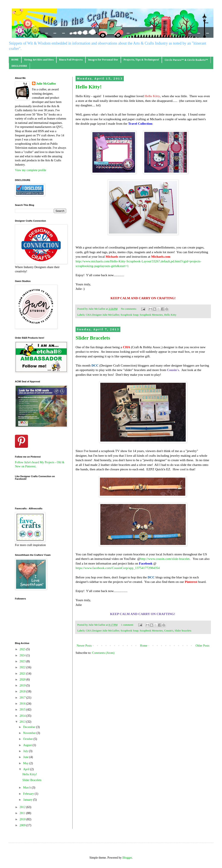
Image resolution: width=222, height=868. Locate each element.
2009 (23, 825)
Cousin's (169, 631)
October (28, 739)
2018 (23, 691)
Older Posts (202, 646)
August (28, 745)
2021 (23, 674)
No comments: (129, 309)
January (28, 800)
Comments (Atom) (103, 653)
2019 (23, 685)
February (29, 794)
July (26, 751)
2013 (23, 722)
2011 (23, 813)
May (26, 763)
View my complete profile (31, 170)
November (30, 733)
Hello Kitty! (89, 87)
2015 (23, 710)
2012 (23, 807)
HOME (15, 60)
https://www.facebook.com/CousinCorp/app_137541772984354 (118, 568)
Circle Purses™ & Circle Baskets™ (186, 60)
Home (144, 646)
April (27, 769)
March (27, 788)
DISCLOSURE (19, 66)
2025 (23, 649)
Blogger (127, 858)
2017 (23, 698)
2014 (23, 716)
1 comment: (128, 625)
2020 (23, 680)
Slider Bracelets (93, 338)
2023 (23, 661)
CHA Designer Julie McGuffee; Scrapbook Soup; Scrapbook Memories (124, 315)
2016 (23, 704)
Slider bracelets (183, 631)
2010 (23, 819)
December (30, 727)
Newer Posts (84, 646)
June (26, 757)
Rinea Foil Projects (71, 60)
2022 (23, 667)
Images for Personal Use (103, 60)
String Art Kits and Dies (39, 60)
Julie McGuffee (46, 84)
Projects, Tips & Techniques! (141, 60)
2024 (23, 655)
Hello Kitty (170, 315)
